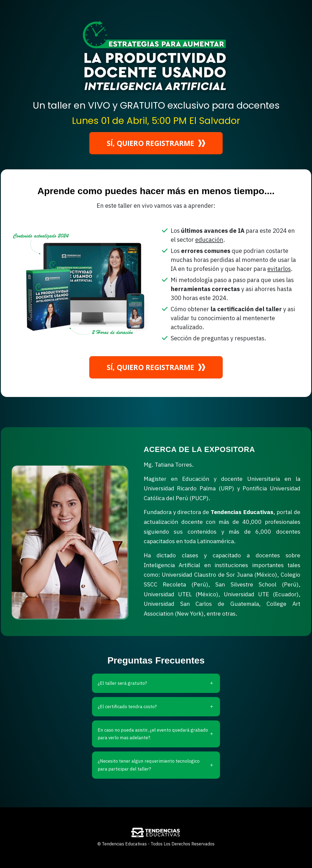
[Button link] (156, 143)
